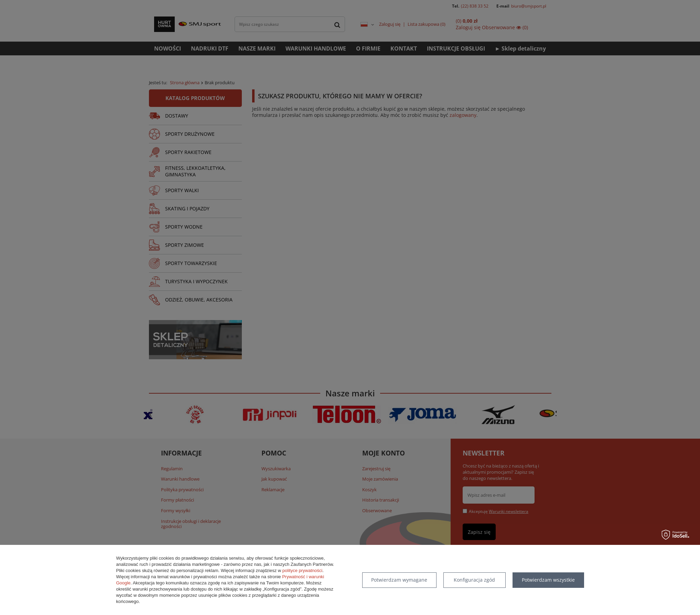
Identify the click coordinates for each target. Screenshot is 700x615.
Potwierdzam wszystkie (548, 580)
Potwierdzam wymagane (399, 580)
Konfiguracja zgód (474, 580)
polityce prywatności (302, 570)
